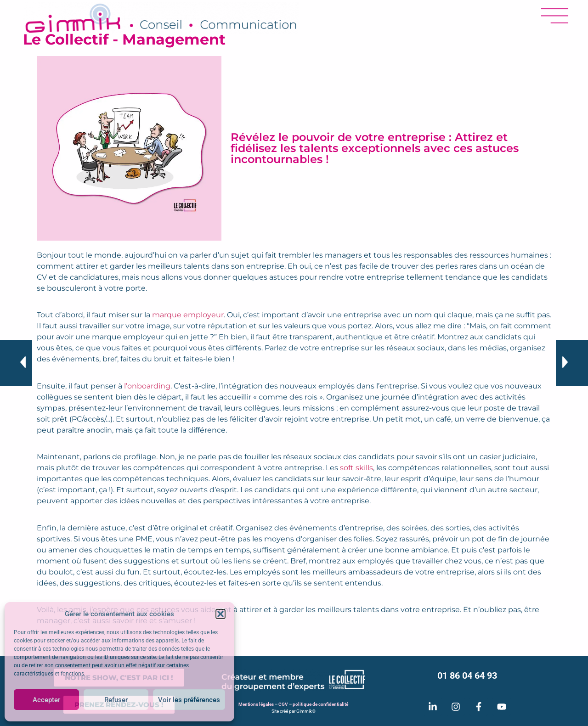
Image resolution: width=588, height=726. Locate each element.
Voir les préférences (189, 700)
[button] (220, 614)
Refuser (116, 700)
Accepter (46, 700)
